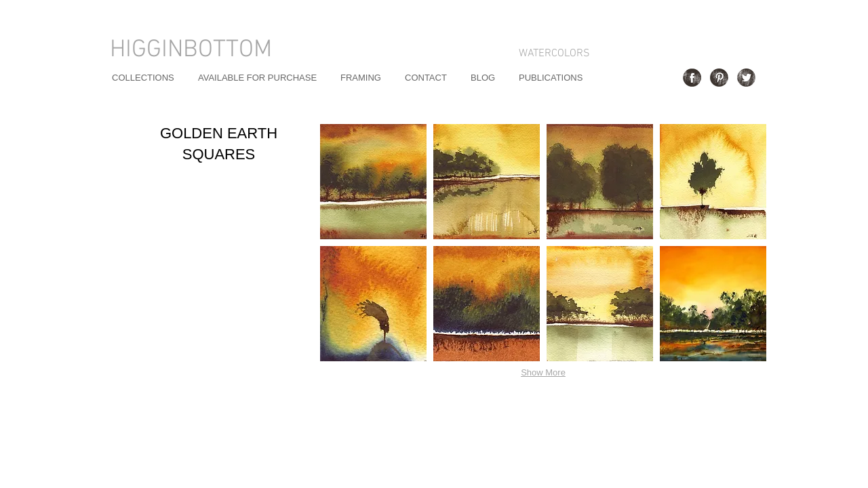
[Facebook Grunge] (692, 78)
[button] (373, 182)
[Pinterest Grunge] (719, 78)
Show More (543, 372)
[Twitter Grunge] (746, 78)
